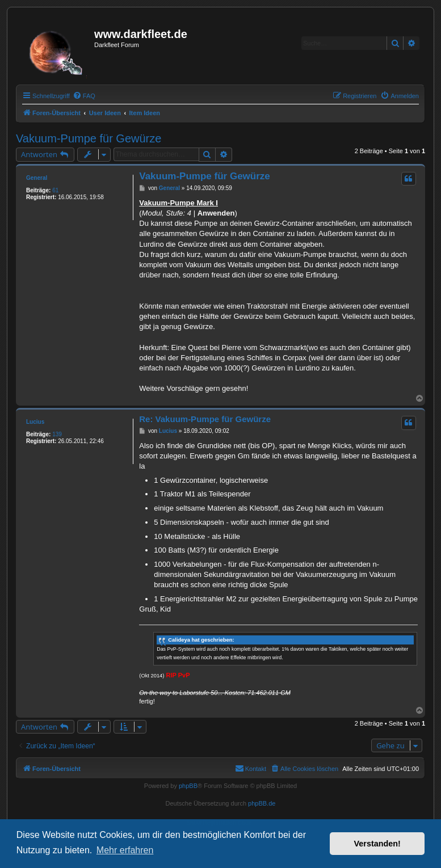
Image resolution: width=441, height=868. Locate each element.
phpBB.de (262, 803)
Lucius (35, 422)
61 (55, 190)
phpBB (188, 786)
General (37, 178)
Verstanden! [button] (377, 844)
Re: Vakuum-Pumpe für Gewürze (205, 419)
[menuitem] (84, 96)
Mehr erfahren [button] (125, 850)
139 (57, 434)
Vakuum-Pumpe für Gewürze (89, 138)
